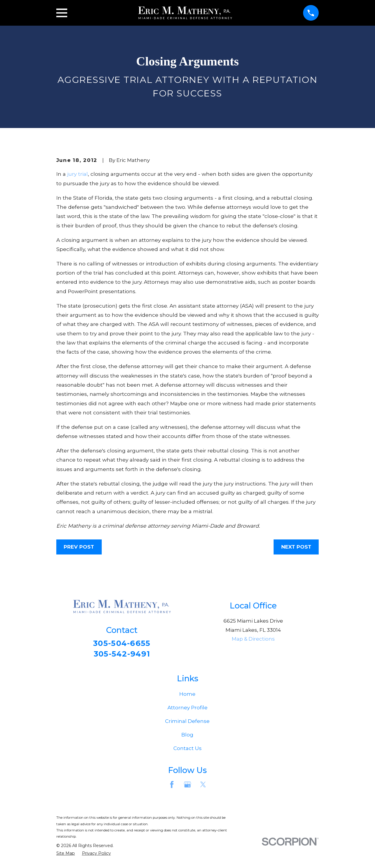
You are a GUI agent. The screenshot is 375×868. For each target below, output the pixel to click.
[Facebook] (172, 786)
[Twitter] (203, 786)
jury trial (78, 174)
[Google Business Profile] (187, 786)
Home (187, 696)
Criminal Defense (187, 723)
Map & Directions (253, 639)
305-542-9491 (122, 654)
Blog (187, 736)
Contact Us (187, 750)
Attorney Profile (187, 709)
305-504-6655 (122, 643)
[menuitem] (66, 855)
